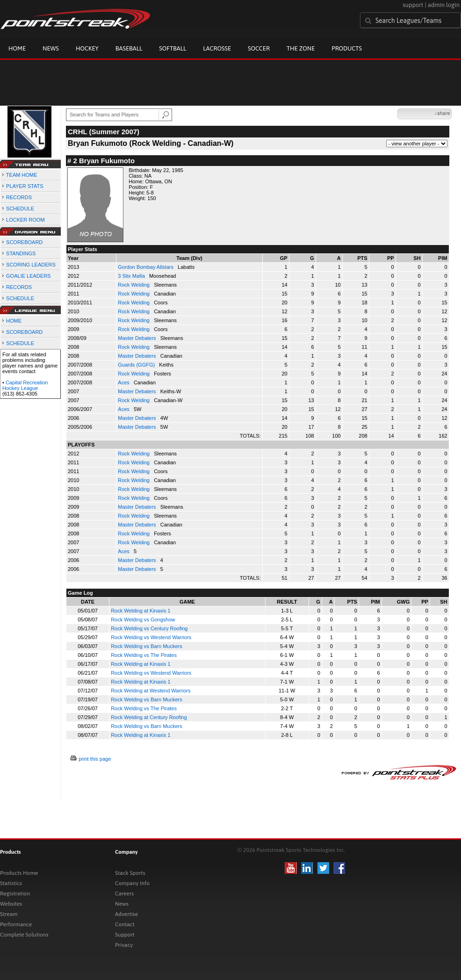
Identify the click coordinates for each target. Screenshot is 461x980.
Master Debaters (137, 338)
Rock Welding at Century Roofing (149, 717)
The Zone (301, 48)
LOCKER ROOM (25, 220)
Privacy (124, 945)
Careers (124, 894)
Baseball (129, 48)
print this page (95, 759)
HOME (14, 321)
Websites (11, 904)
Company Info (132, 883)
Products (347, 48)
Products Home (19, 873)
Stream (9, 914)
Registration (15, 894)
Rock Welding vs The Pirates (144, 655)
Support (125, 935)
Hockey (87, 48)
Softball (173, 48)
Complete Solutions (24, 935)
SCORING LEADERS (31, 265)
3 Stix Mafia (132, 276)
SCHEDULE (20, 209)
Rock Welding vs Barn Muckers (147, 646)
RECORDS (19, 197)
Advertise (126, 914)
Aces (124, 382)
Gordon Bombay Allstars (146, 267)
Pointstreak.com (75, 20)
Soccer (259, 48)
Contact (125, 924)
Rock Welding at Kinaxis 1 (141, 611)
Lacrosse (217, 48)
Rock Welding (134, 285)
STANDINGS (21, 253)
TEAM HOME (22, 175)
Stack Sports (130, 873)
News (51, 48)
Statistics (11, 883)
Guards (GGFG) (137, 365)
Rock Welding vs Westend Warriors (151, 637)
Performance (16, 924)
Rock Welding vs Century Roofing (149, 628)
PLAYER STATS (25, 186)
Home (17, 48)
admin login (444, 5)
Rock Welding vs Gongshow (143, 620)
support (413, 5)
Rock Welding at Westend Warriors (151, 691)
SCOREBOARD (24, 242)
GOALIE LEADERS (28, 276)
